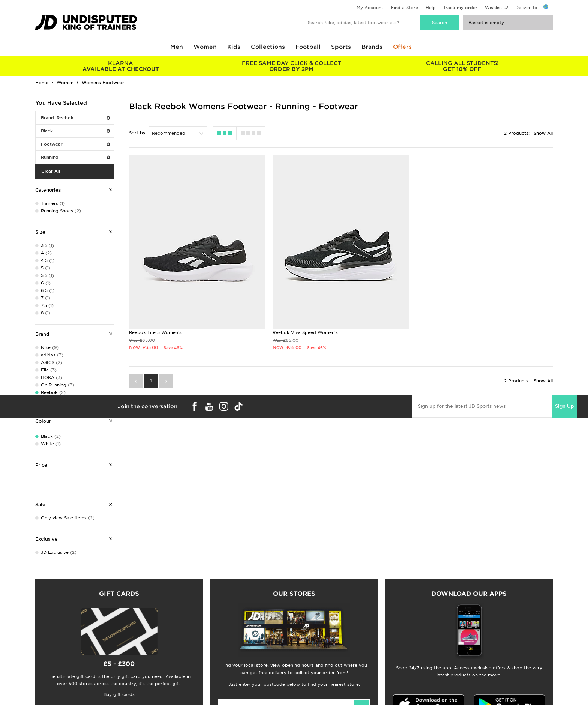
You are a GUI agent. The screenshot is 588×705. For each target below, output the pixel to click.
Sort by (137, 133)
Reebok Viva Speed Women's (305, 332)
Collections (268, 47)
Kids (234, 47)
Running (75, 157)
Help (431, 8)
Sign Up (564, 406)
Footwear (75, 144)
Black (75, 131)
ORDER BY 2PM (291, 66)
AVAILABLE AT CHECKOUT (121, 66)
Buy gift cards (119, 694)
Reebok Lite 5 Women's (155, 332)
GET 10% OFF (462, 66)
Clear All (51, 171)
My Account (370, 8)
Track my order (460, 8)
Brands (372, 47)
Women (205, 47)
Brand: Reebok (75, 118)
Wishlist (493, 8)
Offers (402, 47)
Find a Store (404, 8)
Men (177, 47)
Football (308, 47)
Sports (341, 47)
